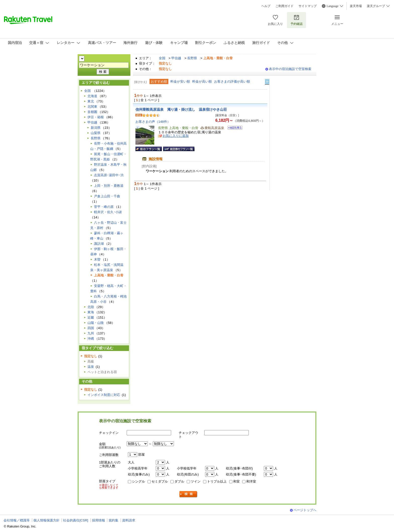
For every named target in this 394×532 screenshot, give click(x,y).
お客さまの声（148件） (153, 122)
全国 (162, 58)
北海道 (92, 96)
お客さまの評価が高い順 (232, 81)
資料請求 (129, 520)
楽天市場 (356, 6)
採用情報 (98, 520)
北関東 (92, 107)
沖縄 (91, 339)
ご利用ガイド (284, 6)
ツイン (196, 481)
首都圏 (92, 112)
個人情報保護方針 (46, 520)
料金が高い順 (202, 81)
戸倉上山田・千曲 (107, 196)
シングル (138, 481)
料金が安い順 (180, 81)
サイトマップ (308, 6)
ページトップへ (305, 510)
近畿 (91, 317)
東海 (91, 312)
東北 (91, 101)
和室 (236, 481)
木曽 (97, 259)
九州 (91, 333)
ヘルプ (266, 6)
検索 (188, 494)
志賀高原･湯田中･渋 (109, 175)
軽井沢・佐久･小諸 (108, 212)
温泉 (91, 367)
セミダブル (160, 481)
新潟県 (96, 128)
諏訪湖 (99, 244)
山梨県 (96, 133)
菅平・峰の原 (104, 207)
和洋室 (251, 481)
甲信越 (176, 58)
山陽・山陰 (96, 323)
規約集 (113, 520)
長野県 (192, 58)
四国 (91, 328)
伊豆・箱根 (96, 117)
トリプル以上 (217, 481)
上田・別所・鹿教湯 (109, 186)
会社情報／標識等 (17, 520)
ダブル (179, 481)
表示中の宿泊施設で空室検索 (290, 69)
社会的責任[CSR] (76, 520)
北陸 (91, 307)
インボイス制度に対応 (104, 395)
